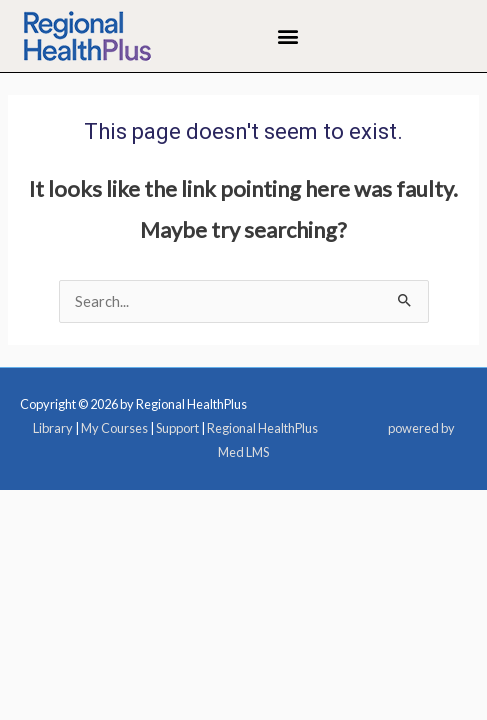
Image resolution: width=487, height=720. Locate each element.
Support (177, 428)
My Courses (114, 428)
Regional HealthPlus (262, 428)
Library (53, 428)
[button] (288, 36)
